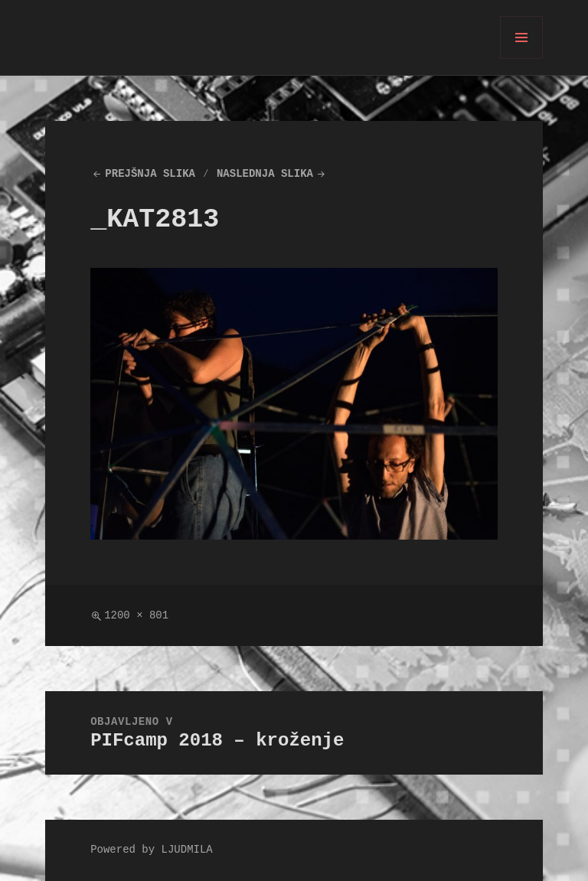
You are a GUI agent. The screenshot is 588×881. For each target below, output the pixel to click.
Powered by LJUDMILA (152, 850)
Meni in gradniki (522, 59)
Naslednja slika (265, 174)
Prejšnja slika (150, 174)
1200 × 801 (136, 616)
